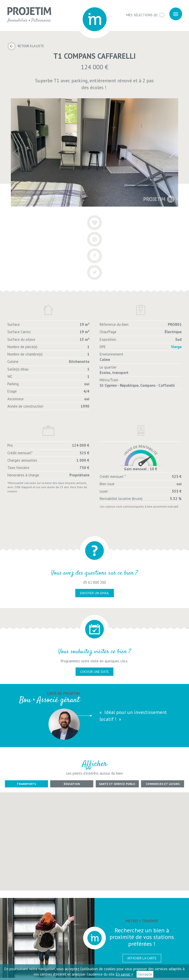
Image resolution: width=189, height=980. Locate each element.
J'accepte (145, 974)
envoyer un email (95, 595)
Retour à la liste (31, 46)
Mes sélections (145, 15)
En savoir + (125, 974)
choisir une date (94, 674)
